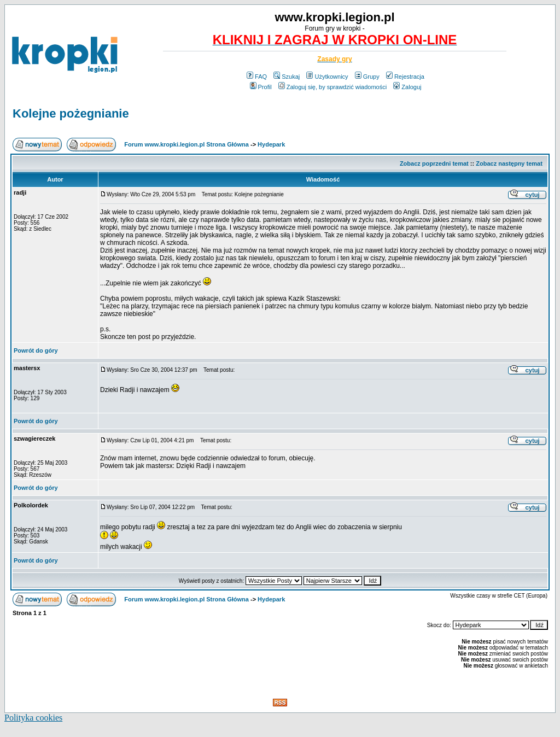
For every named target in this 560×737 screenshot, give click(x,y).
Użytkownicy (327, 77)
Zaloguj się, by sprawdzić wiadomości (332, 87)
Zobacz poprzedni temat (434, 163)
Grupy (367, 77)
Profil (261, 87)
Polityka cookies (33, 718)
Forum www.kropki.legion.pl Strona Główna (186, 144)
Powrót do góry (36, 350)
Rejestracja (405, 77)
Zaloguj (407, 87)
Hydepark (271, 144)
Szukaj (287, 77)
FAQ (257, 77)
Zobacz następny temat (509, 163)
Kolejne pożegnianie (71, 113)
